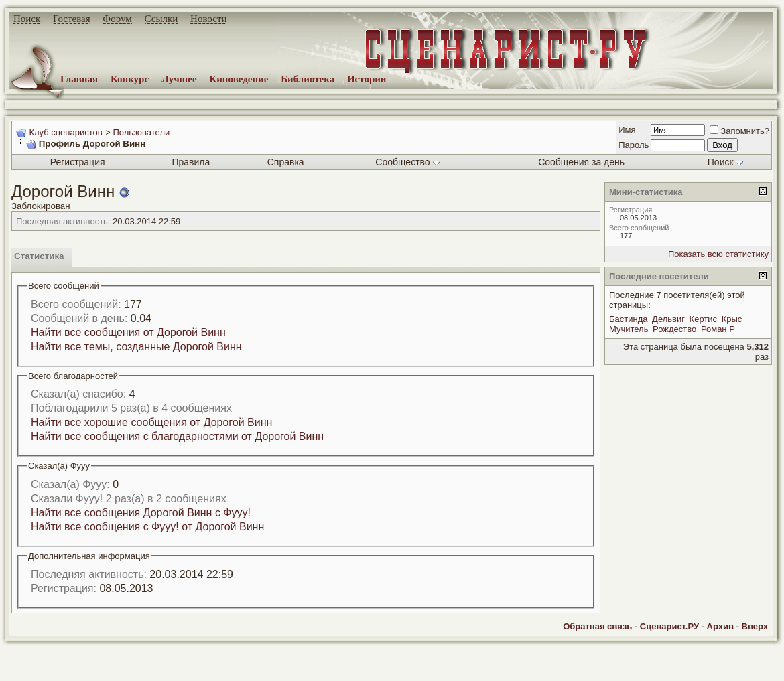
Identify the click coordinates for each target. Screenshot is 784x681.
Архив (720, 626)
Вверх (755, 626)
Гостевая (72, 19)
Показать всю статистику (718, 254)
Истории (367, 79)
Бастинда (628, 319)
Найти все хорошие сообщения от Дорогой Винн (151, 422)
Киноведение (239, 79)
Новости (208, 19)
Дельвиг (668, 319)
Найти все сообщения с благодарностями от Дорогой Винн (177, 436)
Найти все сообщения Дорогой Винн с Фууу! (141, 513)
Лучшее (179, 79)
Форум (117, 19)
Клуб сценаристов (65, 132)
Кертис (703, 319)
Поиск (27, 19)
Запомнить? (739, 131)
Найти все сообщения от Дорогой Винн (128, 332)
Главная (79, 79)
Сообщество (407, 162)
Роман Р (718, 329)
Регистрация (78, 162)
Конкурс (130, 79)
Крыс (732, 319)
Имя (627, 130)
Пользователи (141, 132)
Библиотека (308, 79)
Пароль (634, 145)
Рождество (674, 329)
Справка (286, 162)
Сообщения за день (581, 162)
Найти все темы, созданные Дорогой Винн (136, 347)
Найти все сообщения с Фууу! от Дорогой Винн (147, 527)
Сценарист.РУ (669, 626)
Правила (191, 162)
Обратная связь (597, 626)
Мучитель (629, 329)
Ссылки (161, 19)
